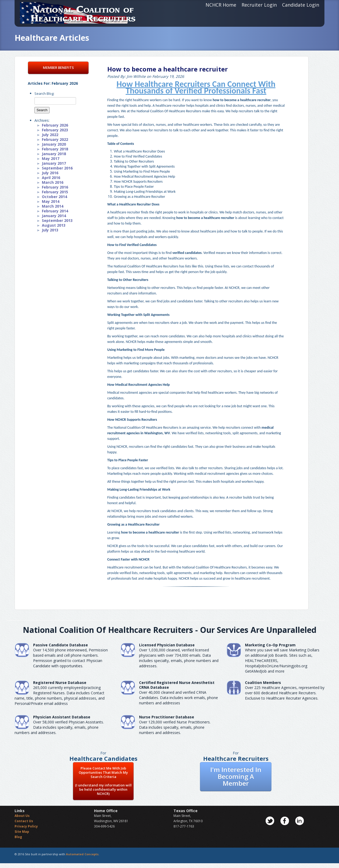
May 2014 (51, 201)
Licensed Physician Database (167, 645)
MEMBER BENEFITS (58, 68)
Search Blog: (44, 93)
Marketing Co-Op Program (270, 645)
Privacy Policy (26, 826)
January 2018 (54, 154)
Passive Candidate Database (61, 645)
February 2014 (55, 211)
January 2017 (54, 163)
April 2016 (51, 178)
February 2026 (55, 125)
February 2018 (55, 149)
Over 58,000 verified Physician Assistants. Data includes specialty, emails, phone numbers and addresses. (59, 727)
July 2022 (50, 135)
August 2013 (54, 225)
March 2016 (53, 182)
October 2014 (54, 197)
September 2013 (57, 220)
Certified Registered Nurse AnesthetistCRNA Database (177, 685)
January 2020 (54, 144)
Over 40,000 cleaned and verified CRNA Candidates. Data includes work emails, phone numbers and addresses (179, 698)
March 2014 (53, 206)
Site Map (22, 832)
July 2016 (50, 173)
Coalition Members (263, 683)
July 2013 (50, 230)
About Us (22, 816)
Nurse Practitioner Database (167, 717)
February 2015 (55, 192)
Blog (18, 837)
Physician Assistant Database (62, 717)
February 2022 (55, 139)
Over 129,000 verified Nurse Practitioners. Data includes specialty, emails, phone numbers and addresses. (175, 727)
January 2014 (54, 216)
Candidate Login (301, 5)
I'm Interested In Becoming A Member (236, 776)
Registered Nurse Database (60, 683)
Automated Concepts (82, 854)
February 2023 (55, 130)
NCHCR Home (221, 5)
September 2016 (57, 168)
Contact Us (24, 821)
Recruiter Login (259, 5)
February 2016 (55, 187)
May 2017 (51, 158)
